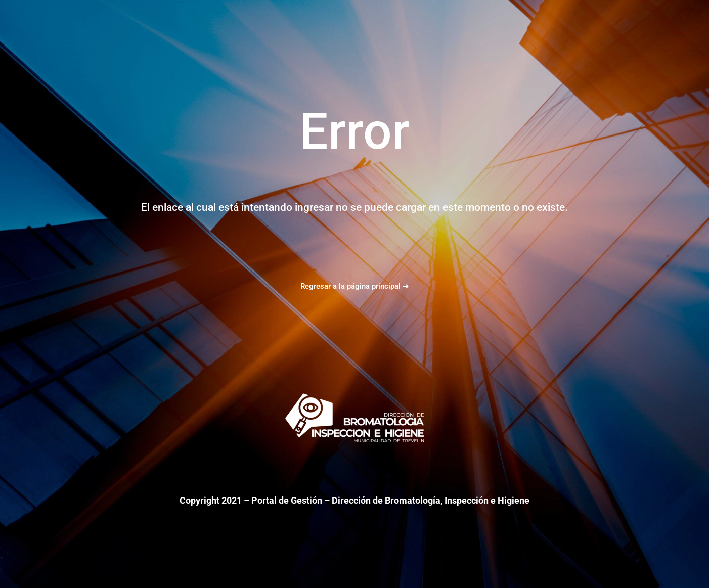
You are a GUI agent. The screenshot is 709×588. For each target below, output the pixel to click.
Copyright (200, 500)
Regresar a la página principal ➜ (355, 286)
